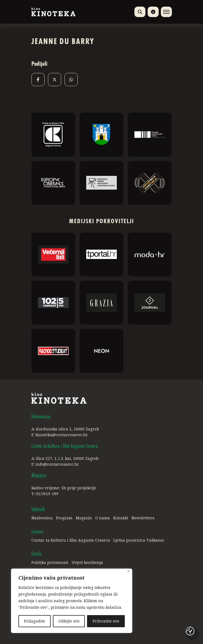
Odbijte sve (69, 621)
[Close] (128, 571)
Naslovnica (42, 518)
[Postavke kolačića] (190, 631)
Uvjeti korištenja (87, 562)
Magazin (84, 518)
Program (64, 518)
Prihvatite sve (106, 621)
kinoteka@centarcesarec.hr (62, 435)
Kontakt (121, 518)
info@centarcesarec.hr (57, 464)
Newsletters (143, 518)
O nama (103, 518)
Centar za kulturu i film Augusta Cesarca (71, 540)
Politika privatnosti (50, 562)
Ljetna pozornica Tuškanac (139, 540)
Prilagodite (35, 621)
